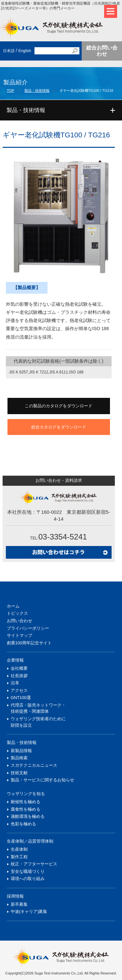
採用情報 (15, 896)
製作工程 (19, 857)
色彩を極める (23, 824)
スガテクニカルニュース (34, 765)
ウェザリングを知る (26, 794)
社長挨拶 (19, 676)
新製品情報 (21, 751)
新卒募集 (19, 904)
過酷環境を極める (28, 816)
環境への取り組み (28, 879)
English (25, 51)
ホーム (13, 606)
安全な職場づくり (28, 871)
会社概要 (19, 668)
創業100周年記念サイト (29, 643)
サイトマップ (20, 635)
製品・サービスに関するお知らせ (42, 780)
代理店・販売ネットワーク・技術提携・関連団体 (38, 708)
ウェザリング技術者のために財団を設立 (38, 722)
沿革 (15, 683)
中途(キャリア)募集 (29, 911)
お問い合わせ (20, 621)
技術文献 (19, 773)
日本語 (9, 51)
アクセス (19, 690)
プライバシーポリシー (28, 628)
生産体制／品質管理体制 (30, 841)
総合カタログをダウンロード (59, 427)
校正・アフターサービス (34, 864)
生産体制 (19, 849)
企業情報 (15, 660)
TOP (11, 91)
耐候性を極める (26, 802)
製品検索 (19, 758)
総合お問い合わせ (102, 51)
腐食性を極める (26, 809)
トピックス (17, 613)
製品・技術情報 (37, 91)
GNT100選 (21, 698)
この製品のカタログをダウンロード (59, 406)
